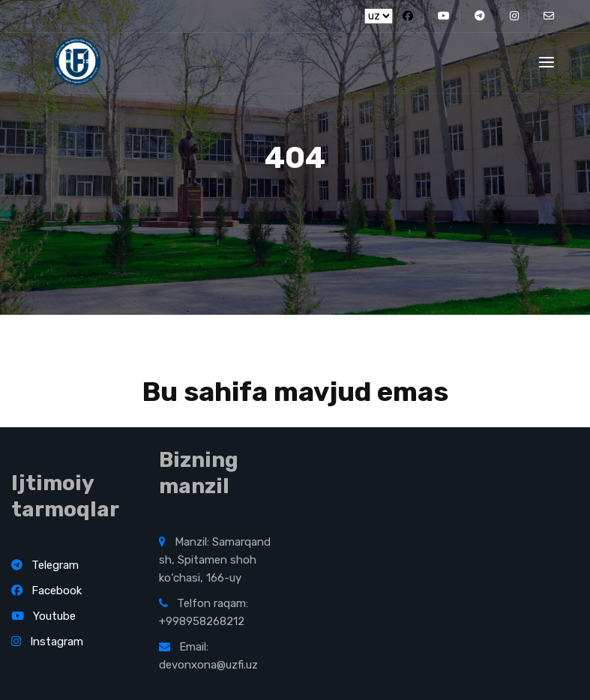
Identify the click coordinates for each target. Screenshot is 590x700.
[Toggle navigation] (547, 62)
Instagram (47, 642)
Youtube (43, 616)
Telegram (45, 565)
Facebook (46, 591)
